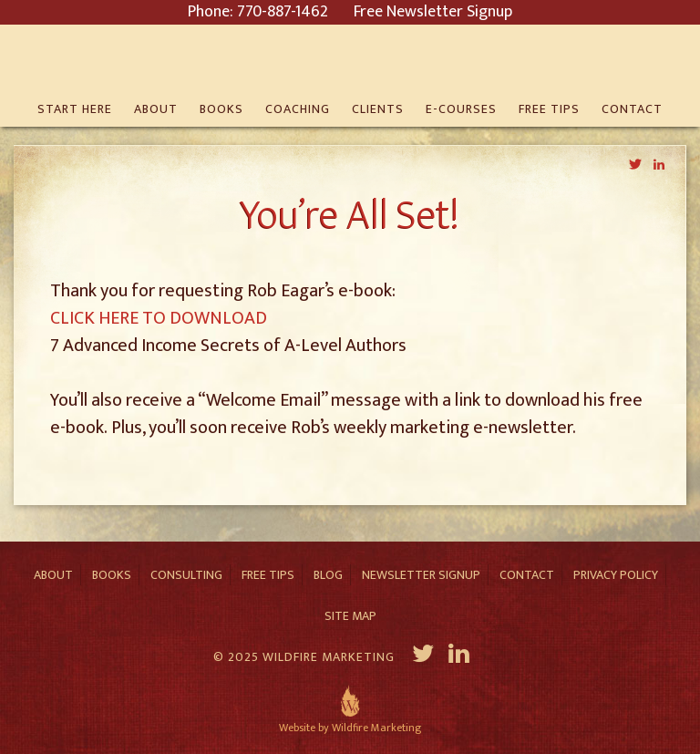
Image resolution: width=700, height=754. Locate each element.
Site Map (350, 616)
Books (112, 575)
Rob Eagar (350, 59)
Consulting (186, 575)
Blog (328, 575)
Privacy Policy (616, 575)
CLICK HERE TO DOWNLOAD (159, 318)
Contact (527, 575)
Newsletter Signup (421, 575)
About (53, 575)
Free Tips (268, 575)
